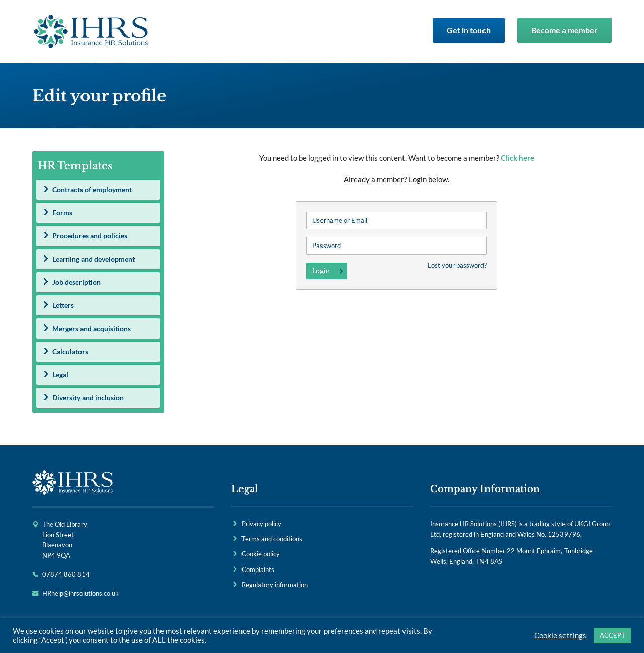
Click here (517, 158)
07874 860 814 (66, 574)
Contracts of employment (92, 189)
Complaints (258, 569)
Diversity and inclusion (88, 398)
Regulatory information (275, 585)
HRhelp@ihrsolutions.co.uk (80, 593)
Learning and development (94, 259)
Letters (63, 305)
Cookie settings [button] (560, 636)
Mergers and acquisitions (92, 328)
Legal (60, 375)
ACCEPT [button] (613, 635)
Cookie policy (261, 554)
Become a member (565, 30)
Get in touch (469, 30)
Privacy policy (261, 524)
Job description (76, 282)
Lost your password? (457, 265)
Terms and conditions (272, 539)
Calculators (70, 351)
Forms (62, 213)
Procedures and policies (90, 236)
